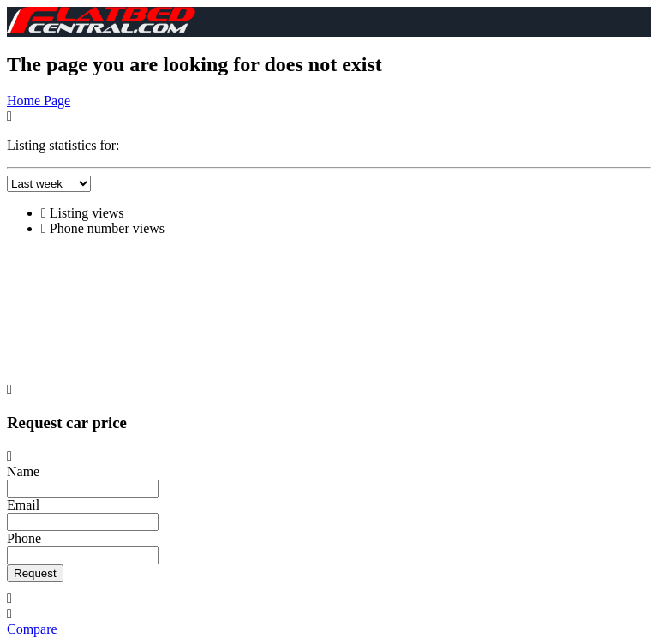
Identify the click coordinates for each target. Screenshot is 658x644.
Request (35, 573)
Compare (32, 629)
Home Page (39, 101)
